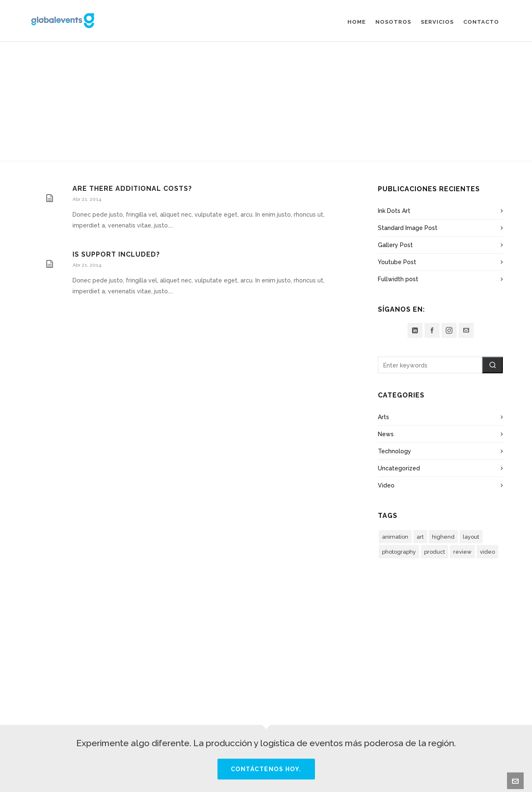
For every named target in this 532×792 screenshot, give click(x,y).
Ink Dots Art (394, 211)
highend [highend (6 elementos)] (443, 537)
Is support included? (116, 254)
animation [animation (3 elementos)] (395, 537)
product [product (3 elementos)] (435, 552)
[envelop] (466, 330)
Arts (383, 417)
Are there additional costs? (132, 189)
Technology (395, 451)
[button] (492, 365)
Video (386, 485)
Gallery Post (395, 245)
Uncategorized (399, 468)
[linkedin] (415, 330)
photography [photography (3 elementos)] (399, 552)
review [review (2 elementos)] (462, 552)
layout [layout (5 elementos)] (471, 537)
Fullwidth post (398, 279)
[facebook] (432, 330)
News (386, 434)
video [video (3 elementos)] (487, 552)
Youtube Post (397, 262)
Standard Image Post (408, 228)
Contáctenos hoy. (266, 769)
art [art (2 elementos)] (420, 537)
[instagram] (449, 330)
